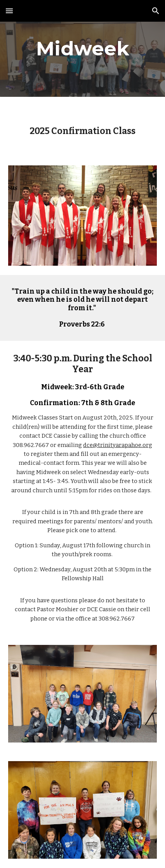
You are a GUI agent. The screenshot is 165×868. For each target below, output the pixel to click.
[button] (9, 11)
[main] (83, 48)
